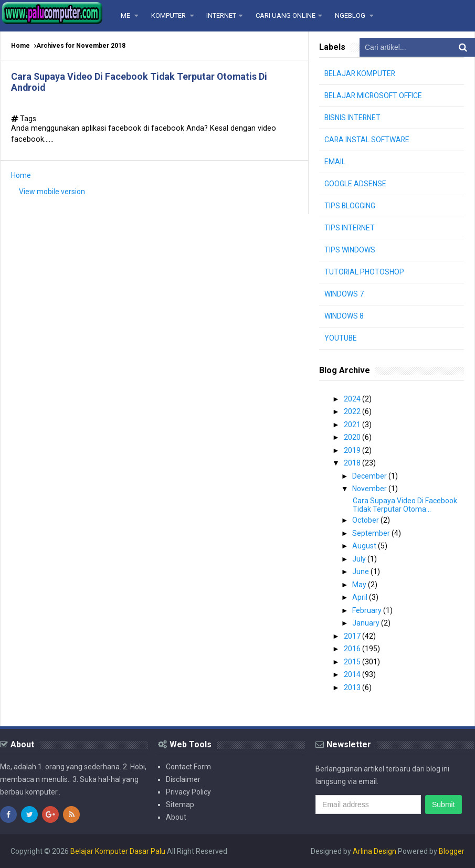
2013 (353, 687)
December (370, 476)
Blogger (452, 851)
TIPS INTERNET (350, 228)
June (361, 571)
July (360, 559)
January (367, 623)
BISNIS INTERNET (353, 118)
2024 (353, 399)
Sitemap (180, 805)
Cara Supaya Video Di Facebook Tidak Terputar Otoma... (405, 505)
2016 (353, 649)
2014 (353, 674)
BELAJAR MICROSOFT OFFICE (374, 96)
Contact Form (188, 767)
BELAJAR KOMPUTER (361, 73)
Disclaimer (183, 779)
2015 (353, 662)
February (368, 610)
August (365, 546)
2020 (353, 437)
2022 (353, 411)
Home (20, 46)
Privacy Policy (188, 792)
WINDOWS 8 (344, 316)
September (372, 533)
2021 (353, 425)
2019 (353, 450)
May (360, 585)
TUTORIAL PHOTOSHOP (365, 272)
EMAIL (335, 162)
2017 (353, 636)
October (366, 520)
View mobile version (52, 192)
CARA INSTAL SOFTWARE (367, 140)
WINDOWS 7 (344, 294)
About (176, 817)
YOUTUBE (341, 338)
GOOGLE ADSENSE (355, 184)
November (370, 489)
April (361, 597)
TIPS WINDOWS (350, 250)
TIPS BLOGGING (350, 206)
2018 (353, 463)
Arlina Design (374, 851)
